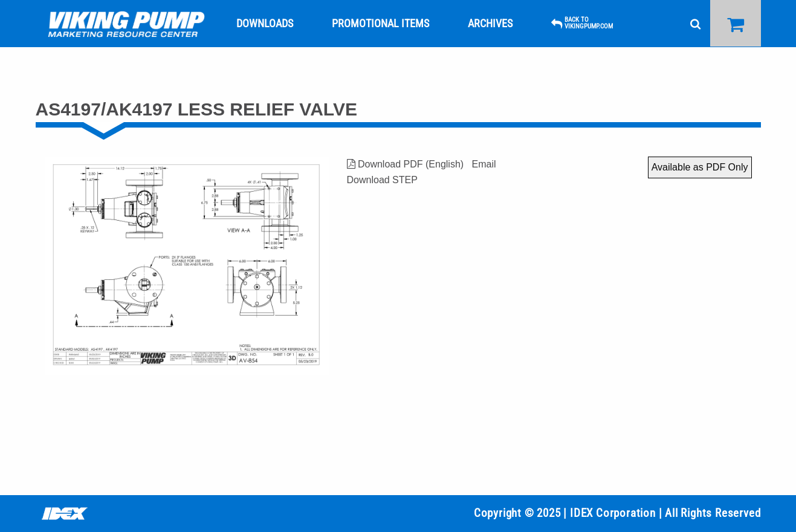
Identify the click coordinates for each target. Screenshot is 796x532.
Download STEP (382, 180)
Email (484, 164)
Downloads (265, 23)
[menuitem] (126, 24)
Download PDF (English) (406, 164)
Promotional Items (380, 23)
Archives (490, 23)
